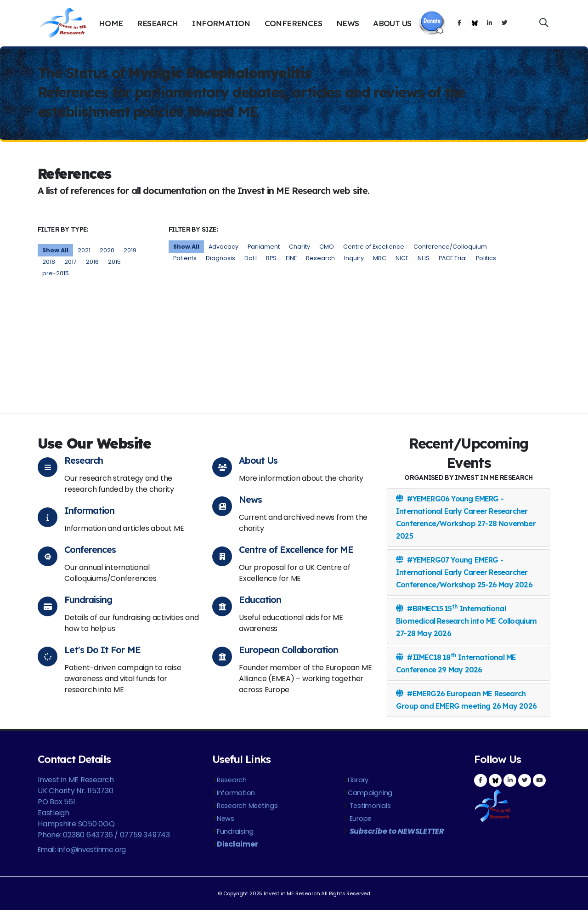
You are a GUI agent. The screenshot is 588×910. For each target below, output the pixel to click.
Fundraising (235, 831)
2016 (92, 262)
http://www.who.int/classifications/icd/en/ (252, 325)
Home (111, 23)
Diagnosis (220, 258)
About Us (392, 23)
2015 (114, 262)
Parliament (264, 247)
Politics (486, 258)
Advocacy (223, 247)
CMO (327, 247)
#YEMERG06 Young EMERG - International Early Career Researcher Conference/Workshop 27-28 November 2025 (466, 517)
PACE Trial (453, 258)
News (348, 23)
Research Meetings (247, 806)
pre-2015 (56, 273)
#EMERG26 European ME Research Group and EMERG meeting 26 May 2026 (466, 700)
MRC (380, 258)
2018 (49, 262)
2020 (107, 250)
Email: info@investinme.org (82, 850)
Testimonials (369, 806)
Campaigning (370, 793)
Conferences (293, 23)
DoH (251, 258)
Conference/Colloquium (450, 247)
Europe (360, 819)
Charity (300, 247)
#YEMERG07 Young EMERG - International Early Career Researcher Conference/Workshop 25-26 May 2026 (464, 572)
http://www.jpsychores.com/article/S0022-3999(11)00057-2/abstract (388, 375)
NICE (402, 258)
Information (221, 23)
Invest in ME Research (292, 893)
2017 (71, 262)
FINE (291, 258)
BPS (271, 258)
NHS (424, 258)
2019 (130, 250)
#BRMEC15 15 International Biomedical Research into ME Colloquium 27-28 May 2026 (466, 620)
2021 (84, 250)
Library (358, 780)
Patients (185, 258)
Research (157, 23)
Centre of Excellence (374, 247)
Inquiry (354, 258)
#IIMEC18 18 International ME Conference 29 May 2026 (456, 663)
